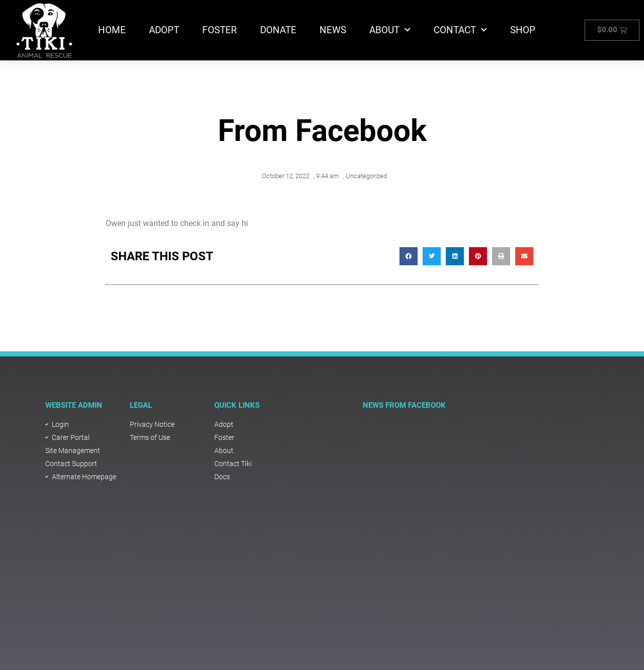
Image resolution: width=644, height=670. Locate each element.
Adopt (164, 30)
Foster (220, 30)
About (390, 30)
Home (112, 30)
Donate (278, 30)
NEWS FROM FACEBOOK (404, 405)
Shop (523, 30)
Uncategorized (366, 176)
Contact (460, 30)
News (333, 30)
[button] (409, 256)
